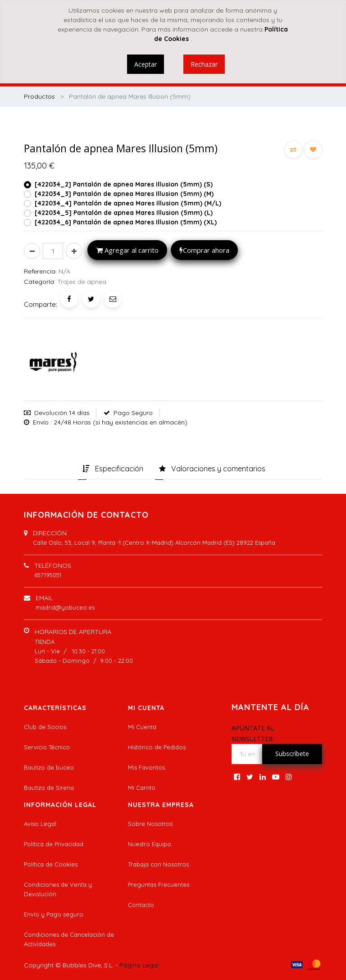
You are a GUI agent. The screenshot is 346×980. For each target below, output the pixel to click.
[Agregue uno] (74, 251)
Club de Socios (45, 727)
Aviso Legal (40, 824)
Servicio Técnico (47, 747)
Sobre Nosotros (150, 824)
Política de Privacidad (54, 844)
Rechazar (204, 64)
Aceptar (146, 64)
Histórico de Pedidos (157, 747)
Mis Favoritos (146, 767)
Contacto (141, 905)
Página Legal (139, 965)
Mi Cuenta (142, 727)
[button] (293, 150)
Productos (39, 96)
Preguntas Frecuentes (159, 884)
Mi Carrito (142, 788)
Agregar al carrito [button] (127, 250)
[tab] (113, 469)
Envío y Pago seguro (54, 914)
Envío (41, 422)
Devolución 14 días (62, 413)
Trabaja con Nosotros (158, 864)
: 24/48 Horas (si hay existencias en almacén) (119, 422)
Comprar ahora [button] (204, 250)
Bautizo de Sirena (49, 788)
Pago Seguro (133, 413)
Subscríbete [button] (292, 754)
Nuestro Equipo (150, 844)
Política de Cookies (51, 864)
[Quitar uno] (32, 251)
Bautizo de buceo (49, 767)
